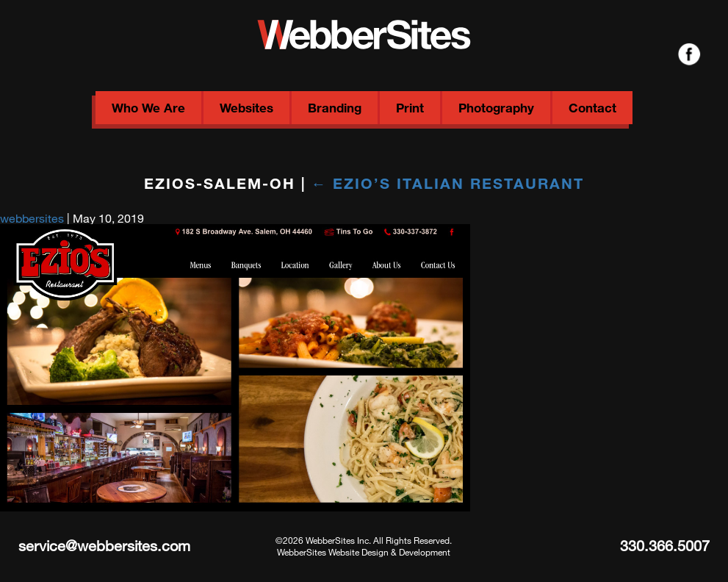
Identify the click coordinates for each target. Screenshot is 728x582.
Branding (335, 108)
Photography (496, 108)
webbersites (32, 218)
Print (410, 108)
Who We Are (148, 108)
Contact (592, 108)
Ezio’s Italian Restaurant (448, 183)
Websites (246, 108)
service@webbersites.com (104, 546)
